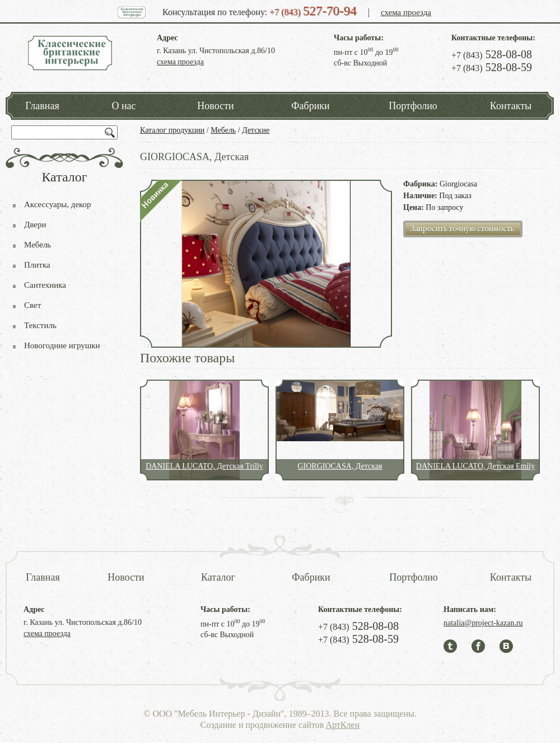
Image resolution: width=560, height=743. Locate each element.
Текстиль (40, 325)
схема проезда (406, 12)
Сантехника (45, 285)
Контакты (511, 106)
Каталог (218, 577)
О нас (123, 106)
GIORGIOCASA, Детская (340, 466)
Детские (256, 130)
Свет (32, 305)
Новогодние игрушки (62, 345)
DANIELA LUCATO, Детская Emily (475, 466)
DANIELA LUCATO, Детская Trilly (204, 466)
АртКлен (343, 725)
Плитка (37, 265)
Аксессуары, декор (58, 204)
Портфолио (413, 106)
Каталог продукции (172, 130)
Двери (35, 225)
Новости (215, 106)
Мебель (223, 130)
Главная (42, 106)
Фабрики (310, 106)
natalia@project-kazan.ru (483, 623)
